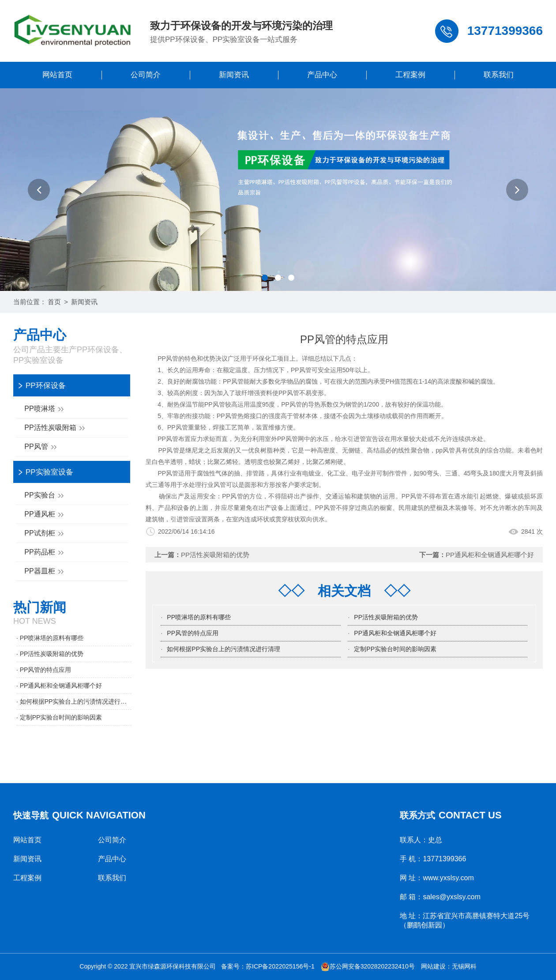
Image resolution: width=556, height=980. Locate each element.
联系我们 (499, 75)
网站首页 (57, 75)
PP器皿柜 (45, 572)
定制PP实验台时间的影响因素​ (395, 649)
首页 (54, 302)
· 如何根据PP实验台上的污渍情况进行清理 (74, 701)
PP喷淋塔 (45, 409)
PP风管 (41, 447)
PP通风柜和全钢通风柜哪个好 (490, 555)
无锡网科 (464, 966)
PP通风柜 (45, 515)
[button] (39, 190)
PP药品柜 (45, 553)
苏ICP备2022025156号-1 (280, 966)
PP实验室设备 (49, 472)
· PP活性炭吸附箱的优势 (50, 654)
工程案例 (410, 75)
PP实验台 (45, 496)
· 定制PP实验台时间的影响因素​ (59, 717)
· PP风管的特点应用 (44, 670)
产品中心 (322, 75)
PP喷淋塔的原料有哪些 (199, 617)
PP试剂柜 (45, 534)
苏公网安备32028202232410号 (368, 966)
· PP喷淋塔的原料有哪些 (50, 638)
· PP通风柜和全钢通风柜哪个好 (59, 686)
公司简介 (146, 75)
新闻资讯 (234, 75)
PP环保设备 (46, 386)
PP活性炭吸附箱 (56, 428)
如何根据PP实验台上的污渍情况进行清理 (224, 649)
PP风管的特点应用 (193, 633)
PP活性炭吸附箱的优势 (215, 555)
